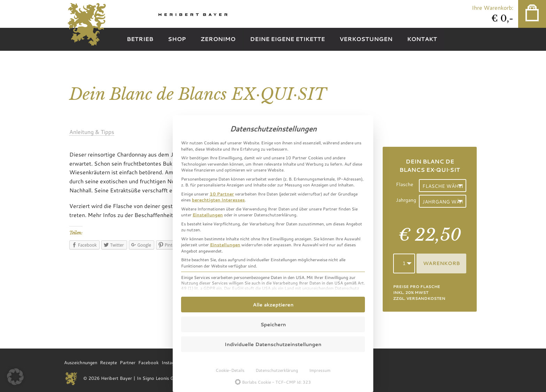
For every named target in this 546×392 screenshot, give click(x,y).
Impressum (320, 370)
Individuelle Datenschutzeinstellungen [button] (273, 344)
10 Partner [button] (222, 194)
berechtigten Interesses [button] (218, 200)
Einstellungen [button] (208, 215)
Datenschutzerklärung (277, 370)
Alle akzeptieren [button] (273, 305)
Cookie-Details (230, 370)
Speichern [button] (273, 324)
